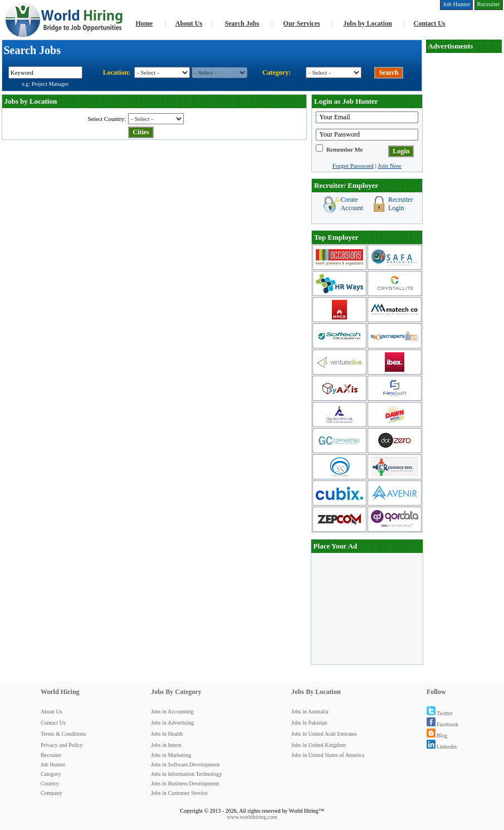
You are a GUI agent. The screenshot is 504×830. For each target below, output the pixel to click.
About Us (189, 23)
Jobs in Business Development (185, 783)
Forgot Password (353, 166)
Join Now (390, 166)
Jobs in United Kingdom (319, 745)
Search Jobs (242, 23)
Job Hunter (53, 765)
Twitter (440, 713)
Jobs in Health (167, 734)
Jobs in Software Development (185, 765)
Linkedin (442, 747)
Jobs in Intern (166, 745)
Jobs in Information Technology (187, 774)
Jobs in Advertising (172, 723)
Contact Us (430, 23)
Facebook (442, 724)
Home (144, 23)
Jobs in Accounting (172, 712)
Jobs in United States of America (328, 755)
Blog (437, 736)
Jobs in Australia (310, 712)
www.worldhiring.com (252, 817)
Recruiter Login (401, 204)
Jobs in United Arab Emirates (324, 734)
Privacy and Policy (62, 745)
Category (51, 774)
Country (50, 783)
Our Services (302, 23)
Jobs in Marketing (171, 755)
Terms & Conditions (63, 734)
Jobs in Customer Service (179, 793)
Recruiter (51, 755)
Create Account (352, 204)
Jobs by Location (367, 23)
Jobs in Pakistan (309, 723)
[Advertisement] (367, 609)
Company (52, 793)
